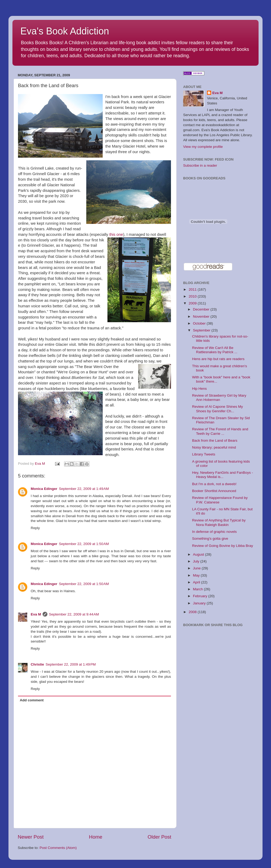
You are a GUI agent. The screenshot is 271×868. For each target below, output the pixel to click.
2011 (193, 289)
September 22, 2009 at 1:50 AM (84, 544)
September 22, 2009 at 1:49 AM (84, 489)
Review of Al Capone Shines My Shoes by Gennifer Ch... (218, 409)
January (200, 603)
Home (96, 837)
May (197, 575)
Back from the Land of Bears (215, 440)
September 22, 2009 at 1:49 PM (71, 664)
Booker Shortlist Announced (214, 491)
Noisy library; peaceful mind (214, 447)
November (202, 316)
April (197, 582)
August (199, 554)
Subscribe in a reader (200, 165)
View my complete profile (203, 147)
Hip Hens (200, 389)
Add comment (32, 700)
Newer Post (31, 837)
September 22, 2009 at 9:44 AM (74, 614)
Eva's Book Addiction (65, 31)
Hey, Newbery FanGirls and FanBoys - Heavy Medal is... (223, 475)
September (202, 330)
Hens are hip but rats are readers (218, 359)
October (200, 323)
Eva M (36, 614)
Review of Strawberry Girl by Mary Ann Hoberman (219, 398)
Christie (37, 664)
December (202, 309)
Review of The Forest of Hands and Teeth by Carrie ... (220, 431)
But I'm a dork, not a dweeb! (214, 484)
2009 (193, 303)
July (197, 561)
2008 (193, 612)
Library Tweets (204, 454)
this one (116, 234)
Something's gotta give (210, 539)
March (198, 589)
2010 (193, 296)
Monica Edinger (44, 489)
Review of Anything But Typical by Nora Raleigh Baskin (219, 522)
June (197, 568)
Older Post (159, 837)
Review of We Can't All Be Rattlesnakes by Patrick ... (215, 350)
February (201, 596)
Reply (35, 528)
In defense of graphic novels (214, 532)
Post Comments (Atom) (58, 848)
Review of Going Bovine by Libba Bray (223, 546)
